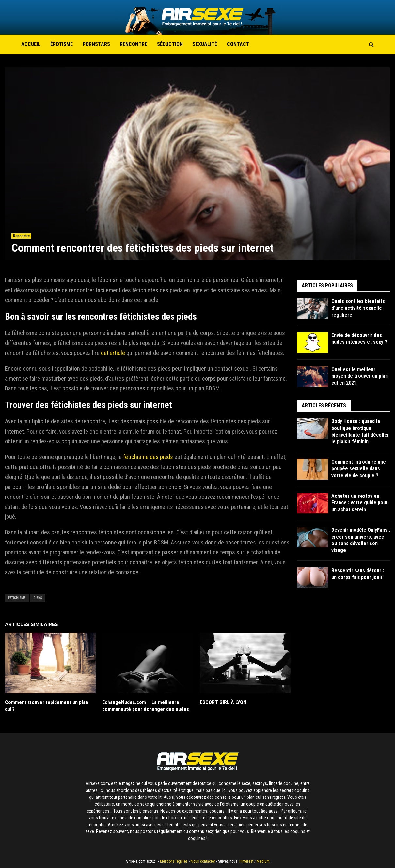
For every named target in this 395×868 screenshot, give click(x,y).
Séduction (170, 44)
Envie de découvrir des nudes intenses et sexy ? (359, 339)
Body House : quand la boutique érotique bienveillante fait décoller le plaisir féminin (360, 431)
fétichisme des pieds (148, 457)
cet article (113, 353)
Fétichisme (17, 598)
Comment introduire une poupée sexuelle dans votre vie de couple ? (359, 469)
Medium (263, 861)
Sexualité (205, 44)
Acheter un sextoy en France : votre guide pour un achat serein (360, 503)
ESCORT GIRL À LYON (223, 702)
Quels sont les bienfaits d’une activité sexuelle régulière (358, 308)
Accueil (31, 44)
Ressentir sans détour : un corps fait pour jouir (358, 574)
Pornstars (96, 44)
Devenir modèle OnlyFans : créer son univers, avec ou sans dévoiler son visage (361, 540)
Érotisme (62, 44)
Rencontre (134, 44)
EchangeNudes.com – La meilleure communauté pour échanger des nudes (146, 706)
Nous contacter (203, 861)
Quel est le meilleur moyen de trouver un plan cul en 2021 (360, 376)
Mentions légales (174, 861)
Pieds (38, 598)
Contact (238, 44)
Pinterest (246, 861)
